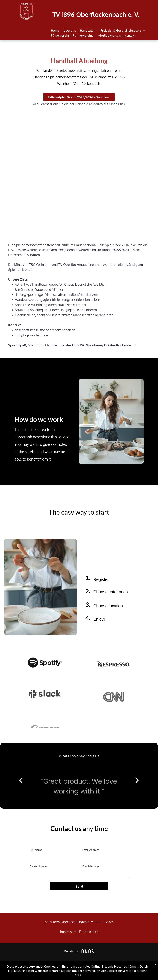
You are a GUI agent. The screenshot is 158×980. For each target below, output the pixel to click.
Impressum (68, 932)
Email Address (91, 850)
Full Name (36, 850)
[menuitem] (55, 31)
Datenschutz (89, 932)
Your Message (91, 866)
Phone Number (39, 866)
